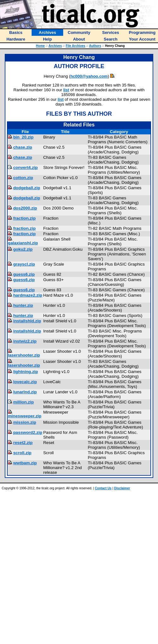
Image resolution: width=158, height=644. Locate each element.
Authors (95, 46)
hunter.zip (23, 305)
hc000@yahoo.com (89, 76)
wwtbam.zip (25, 463)
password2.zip (28, 432)
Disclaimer (122, 488)
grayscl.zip (24, 264)
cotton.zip (23, 178)
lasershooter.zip (24, 355)
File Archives (76, 46)
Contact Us (103, 488)
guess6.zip (24, 274)
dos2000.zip (25, 208)
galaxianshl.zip (23, 243)
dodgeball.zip (27, 188)
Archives (55, 46)
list (66, 90)
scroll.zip (22, 453)
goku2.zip (23, 249)
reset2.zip (23, 443)
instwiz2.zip (25, 341)
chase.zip (23, 147)
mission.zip (25, 422)
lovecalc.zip (25, 382)
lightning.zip (26, 372)
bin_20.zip (23, 137)
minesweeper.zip (25, 416)
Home (40, 46)
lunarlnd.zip (25, 392)
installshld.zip (27, 321)
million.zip (24, 402)
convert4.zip (26, 167)
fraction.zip (24, 218)
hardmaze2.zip (28, 295)
